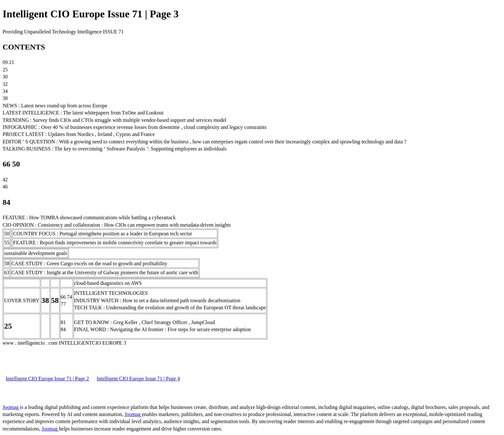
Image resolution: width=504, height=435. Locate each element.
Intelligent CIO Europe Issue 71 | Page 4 (138, 379)
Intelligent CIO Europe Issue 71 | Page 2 (47, 379)
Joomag (11, 407)
